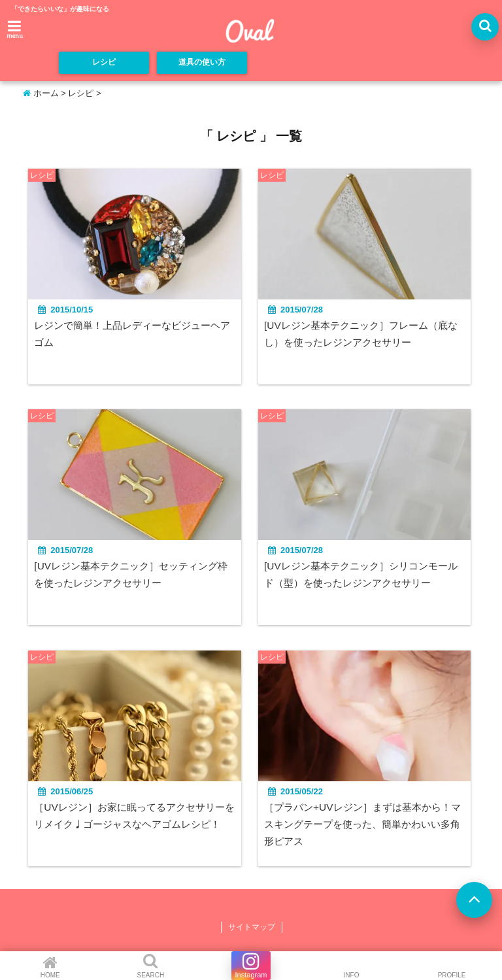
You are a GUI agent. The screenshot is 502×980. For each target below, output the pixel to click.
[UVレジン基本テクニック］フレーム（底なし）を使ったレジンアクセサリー (365, 334)
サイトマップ (252, 930)
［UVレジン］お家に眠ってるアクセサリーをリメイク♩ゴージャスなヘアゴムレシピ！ (132, 827)
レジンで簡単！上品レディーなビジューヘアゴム (130, 334)
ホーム (41, 93)
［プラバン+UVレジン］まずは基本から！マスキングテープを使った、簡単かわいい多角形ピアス (367, 827)
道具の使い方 (202, 63)
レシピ (104, 63)
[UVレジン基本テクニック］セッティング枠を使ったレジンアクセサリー (134, 576)
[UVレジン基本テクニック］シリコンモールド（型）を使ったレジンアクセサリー (365, 576)
